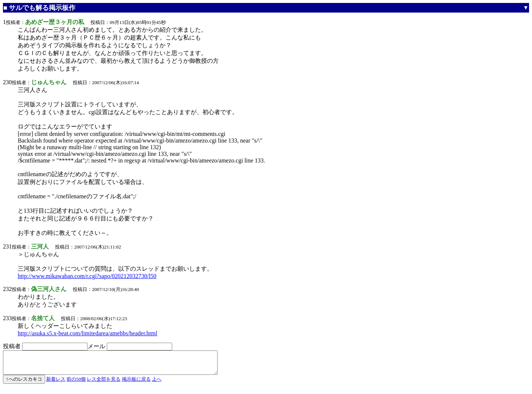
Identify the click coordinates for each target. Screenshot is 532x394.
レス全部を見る (104, 383)
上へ (157, 383)
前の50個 (76, 383)
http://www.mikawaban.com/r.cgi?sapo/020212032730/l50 (87, 276)
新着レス (56, 383)
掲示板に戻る (136, 383)
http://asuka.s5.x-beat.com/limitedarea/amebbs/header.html (88, 333)
